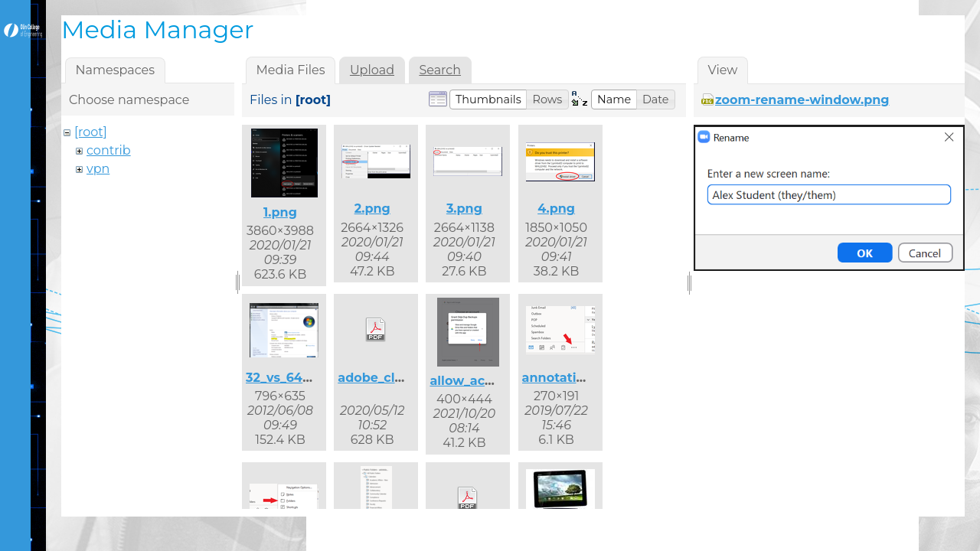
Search (440, 70)
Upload (372, 70)
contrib (109, 150)
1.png (280, 212)
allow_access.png (485, 381)
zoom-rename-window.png (802, 100)
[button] (488, 99)
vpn (98, 169)
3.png (464, 209)
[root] (91, 132)
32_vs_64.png (289, 378)
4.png (556, 209)
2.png (372, 209)
